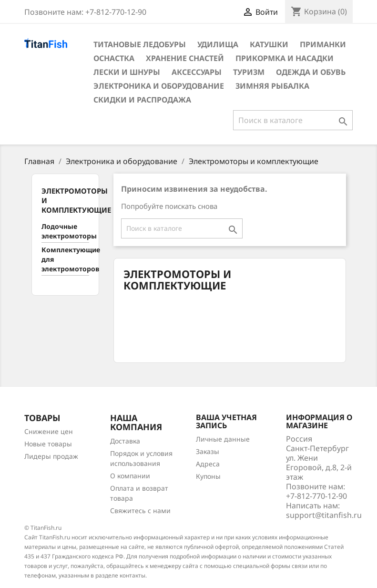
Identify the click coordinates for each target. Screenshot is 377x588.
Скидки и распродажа (142, 100)
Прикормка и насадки (285, 58)
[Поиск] (293, 120)
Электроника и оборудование (159, 86)
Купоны (208, 476)
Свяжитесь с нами (140, 511)
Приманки (323, 44)
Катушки (269, 44)
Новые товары (48, 444)
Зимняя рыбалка (272, 86)
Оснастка (114, 58)
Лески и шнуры (127, 72)
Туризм (249, 72)
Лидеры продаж (51, 456)
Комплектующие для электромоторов (66, 259)
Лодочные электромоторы (66, 231)
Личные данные (223, 439)
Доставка (125, 441)
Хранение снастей (185, 58)
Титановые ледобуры (140, 44)
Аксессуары (197, 72)
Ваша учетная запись (226, 422)
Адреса (208, 464)
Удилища (218, 44)
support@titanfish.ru (324, 515)
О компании (130, 476)
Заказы (208, 451)
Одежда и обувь (311, 72)
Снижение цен (49, 431)
